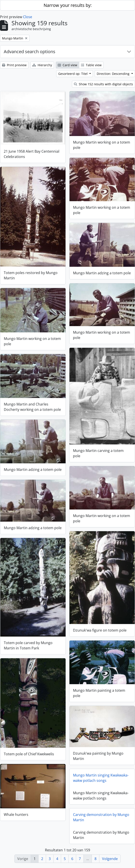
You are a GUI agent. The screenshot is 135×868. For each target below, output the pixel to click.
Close (28, 17)
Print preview (14, 65)
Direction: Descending (114, 74)
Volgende (110, 859)
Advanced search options (30, 52)
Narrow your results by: (68, 5)
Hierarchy (42, 65)
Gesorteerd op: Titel (73, 74)
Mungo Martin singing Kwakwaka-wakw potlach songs (101, 778)
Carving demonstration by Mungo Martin (101, 817)
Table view (91, 65)
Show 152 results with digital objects (103, 84)
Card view (67, 65)
